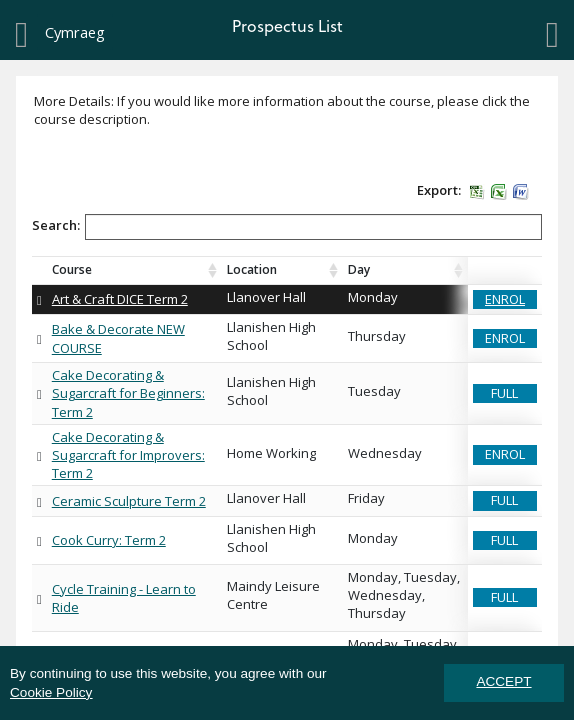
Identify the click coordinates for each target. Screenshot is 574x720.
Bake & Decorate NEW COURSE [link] (118, 338)
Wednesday (385, 453)
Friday (366, 498)
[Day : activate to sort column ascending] (405, 270)
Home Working (271, 453)
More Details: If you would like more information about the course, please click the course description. (282, 110)
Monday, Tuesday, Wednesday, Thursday (405, 595)
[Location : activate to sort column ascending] (282, 270)
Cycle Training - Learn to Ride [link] (124, 598)
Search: (287, 228)
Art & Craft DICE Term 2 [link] (120, 299)
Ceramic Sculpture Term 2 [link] (129, 501)
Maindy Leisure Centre (275, 595)
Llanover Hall (266, 297)
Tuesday (374, 391)
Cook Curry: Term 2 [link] (109, 540)
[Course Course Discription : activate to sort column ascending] (134, 270)
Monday (373, 297)
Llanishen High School (273, 336)
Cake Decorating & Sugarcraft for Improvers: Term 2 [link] (128, 455)
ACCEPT (503, 681)
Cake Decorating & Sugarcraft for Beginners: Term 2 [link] (128, 393)
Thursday (377, 336)
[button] (477, 190)
